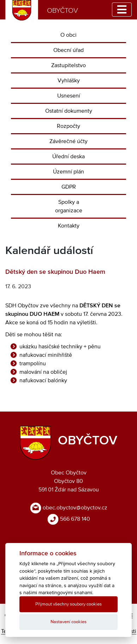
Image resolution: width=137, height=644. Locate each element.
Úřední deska (68, 156)
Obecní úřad (68, 50)
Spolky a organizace (69, 206)
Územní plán (68, 172)
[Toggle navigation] (122, 10)
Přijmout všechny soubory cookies (68, 604)
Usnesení (69, 96)
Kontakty (69, 226)
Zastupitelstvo (68, 65)
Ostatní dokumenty (69, 111)
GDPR (69, 187)
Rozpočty (68, 126)
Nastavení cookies (68, 622)
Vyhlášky (69, 81)
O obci (68, 35)
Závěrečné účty (68, 141)
